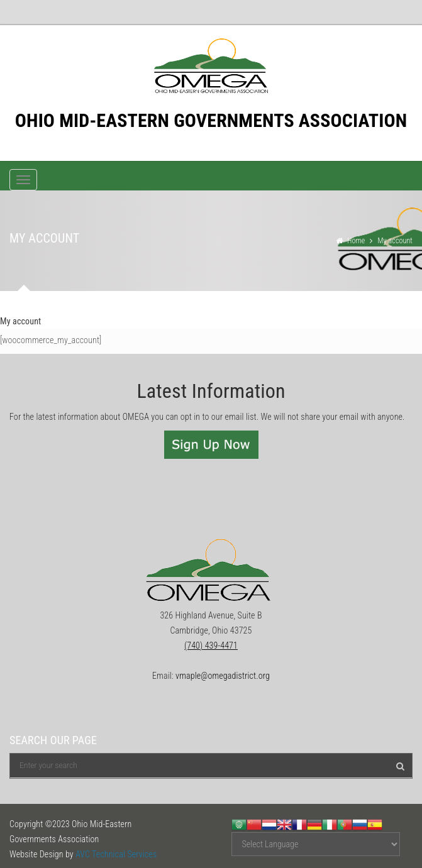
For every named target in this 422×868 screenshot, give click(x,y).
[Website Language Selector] (316, 844)
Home (356, 241)
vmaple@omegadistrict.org (223, 676)
